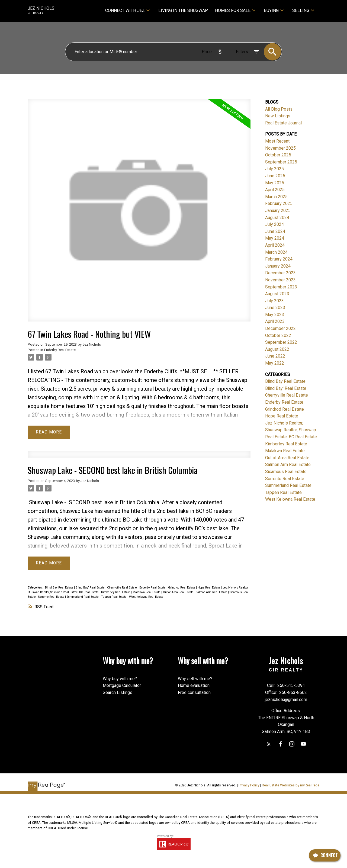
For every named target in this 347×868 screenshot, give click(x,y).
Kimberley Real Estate (116, 592)
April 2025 (275, 190)
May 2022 (275, 363)
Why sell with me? (195, 679)
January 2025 (278, 210)
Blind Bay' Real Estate (91, 588)
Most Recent (277, 141)
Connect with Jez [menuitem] (125, 10)
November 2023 (280, 280)
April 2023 (275, 321)
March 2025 (276, 197)
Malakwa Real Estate (147, 592)
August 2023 (277, 294)
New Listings (278, 116)
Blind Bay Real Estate (60, 588)
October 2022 (278, 335)
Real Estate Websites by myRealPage (291, 786)
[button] (269, 745)
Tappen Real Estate (114, 597)
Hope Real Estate (209, 588)
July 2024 (274, 224)
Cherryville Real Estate (122, 588)
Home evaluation (194, 686)
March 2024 (276, 252)
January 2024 (278, 266)
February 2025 (279, 203)
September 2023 (281, 287)
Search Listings (118, 693)
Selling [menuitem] (301, 10)
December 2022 (280, 328)
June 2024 (275, 231)
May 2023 (275, 315)
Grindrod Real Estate (182, 588)
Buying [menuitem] (271, 10)
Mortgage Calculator (122, 686)
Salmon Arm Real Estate (212, 592)
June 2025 (275, 176)
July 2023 (274, 301)
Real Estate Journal (283, 123)
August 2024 (277, 218)
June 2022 (275, 356)
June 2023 (275, 308)
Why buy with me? (120, 679)
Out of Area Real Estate (179, 592)
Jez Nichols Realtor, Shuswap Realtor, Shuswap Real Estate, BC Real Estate (291, 430)
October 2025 (278, 155)
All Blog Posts (279, 109)
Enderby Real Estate (60, 350)
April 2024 (275, 245)
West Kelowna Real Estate (146, 597)
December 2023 (280, 273)
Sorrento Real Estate (52, 597)
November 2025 (280, 148)
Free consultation (194, 693)
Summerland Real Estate (83, 597)
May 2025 (275, 183)
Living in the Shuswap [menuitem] (183, 10)
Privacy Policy (249, 786)
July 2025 (274, 169)
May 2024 (275, 238)
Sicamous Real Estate (286, 472)
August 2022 (277, 349)
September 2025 (281, 162)
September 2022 (281, 342)
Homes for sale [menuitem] (233, 10)
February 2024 (279, 259)
